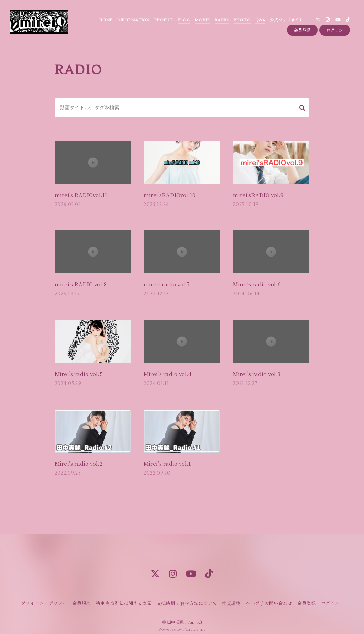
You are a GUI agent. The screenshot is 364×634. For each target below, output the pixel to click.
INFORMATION (133, 21)
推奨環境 (231, 596)
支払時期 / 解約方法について (187, 596)
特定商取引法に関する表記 (124, 596)
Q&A (259, 21)
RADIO (221, 21)
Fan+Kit (195, 615)
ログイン (335, 33)
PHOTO (241, 21)
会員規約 (82, 596)
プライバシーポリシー (44, 596)
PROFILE (163, 21)
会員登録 (303, 33)
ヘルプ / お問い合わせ (269, 596)
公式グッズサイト (286, 21)
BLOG (183, 21)
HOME (105, 21)
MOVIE (202, 21)
